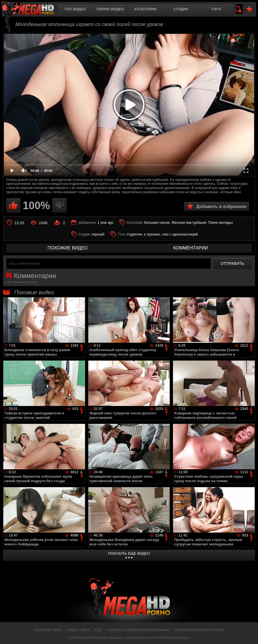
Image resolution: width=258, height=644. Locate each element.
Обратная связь (48, 630)
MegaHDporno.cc (32, 10)
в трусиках (152, 234)
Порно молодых (221, 223)
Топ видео (75, 9)
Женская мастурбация (189, 223)
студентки (134, 234)
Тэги (216, 9)
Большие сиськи (157, 223)
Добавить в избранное (221, 207)
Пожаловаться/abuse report (199, 630)
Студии (181, 9)
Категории (146, 9)
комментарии (191, 248)
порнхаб (98, 234)
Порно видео (110, 9)
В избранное (249, 9)
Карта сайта (79, 630)
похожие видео (68, 248)
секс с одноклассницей (180, 234)
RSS (98, 630)
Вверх (250, 634)
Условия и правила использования (139, 630)
